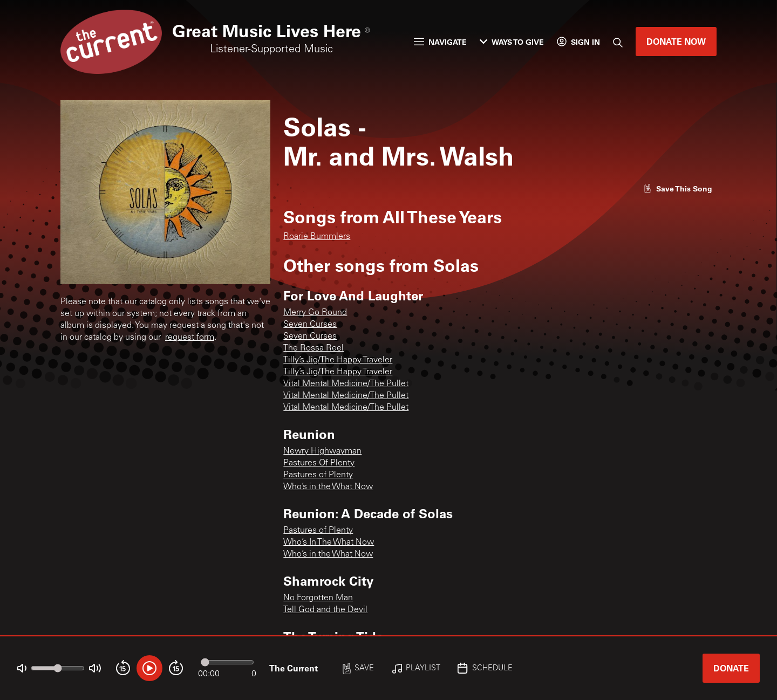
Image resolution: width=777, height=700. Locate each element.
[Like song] (678, 188)
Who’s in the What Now (328, 487)
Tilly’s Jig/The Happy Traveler (338, 360)
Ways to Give (512, 42)
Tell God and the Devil (325, 610)
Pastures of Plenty (318, 475)
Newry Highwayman (322, 451)
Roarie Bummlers (317, 237)
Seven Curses (310, 325)
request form (190, 338)
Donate (731, 668)
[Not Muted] (22, 668)
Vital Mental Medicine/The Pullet (346, 384)
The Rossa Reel (313, 348)
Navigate (440, 42)
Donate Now (676, 41)
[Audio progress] (227, 662)
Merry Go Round (315, 313)
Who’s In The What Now (329, 543)
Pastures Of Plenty (319, 463)
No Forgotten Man (318, 598)
